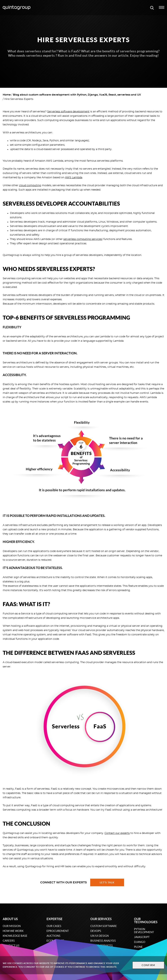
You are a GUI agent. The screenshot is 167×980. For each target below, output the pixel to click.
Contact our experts (117, 833)
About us (10, 919)
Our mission (12, 926)
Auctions (53, 936)
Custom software (104, 926)
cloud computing (30, 186)
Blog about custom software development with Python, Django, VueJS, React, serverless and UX (77, 95)
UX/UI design (100, 936)
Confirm (144, 965)
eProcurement (58, 931)
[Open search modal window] (152, 8)
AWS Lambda (74, 178)
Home (7, 95)
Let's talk (107, 882)
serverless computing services (83, 239)
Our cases (54, 926)
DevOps (96, 931)
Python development (144, 931)
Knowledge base (15, 936)
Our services (101, 919)
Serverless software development (68, 112)
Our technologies (146, 920)
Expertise (55, 919)
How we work (13, 931)
